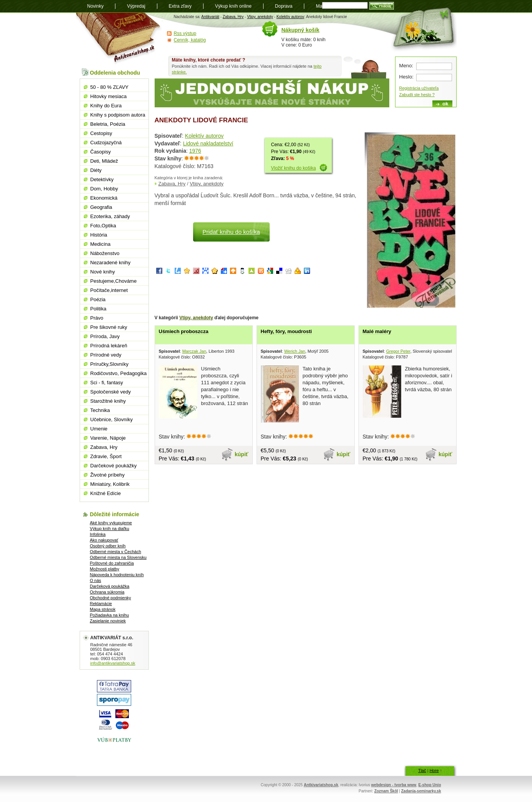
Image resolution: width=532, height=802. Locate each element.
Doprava (284, 6)
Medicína (101, 244)
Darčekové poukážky (114, 466)
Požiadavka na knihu (110, 615)
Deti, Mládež (104, 161)
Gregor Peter (398, 351)
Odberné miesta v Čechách (116, 552)
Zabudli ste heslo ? (417, 95)
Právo (97, 318)
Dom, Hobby (104, 189)
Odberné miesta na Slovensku (118, 557)
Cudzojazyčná (106, 143)
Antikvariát (210, 17)
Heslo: (406, 77)
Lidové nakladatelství (208, 143)
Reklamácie (101, 604)
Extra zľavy (180, 6)
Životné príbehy (108, 475)
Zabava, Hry (233, 17)
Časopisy (101, 152)
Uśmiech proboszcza (184, 331)
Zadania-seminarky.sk (421, 791)
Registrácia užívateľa (419, 88)
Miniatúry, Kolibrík (110, 484)
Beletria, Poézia (108, 124)
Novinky (96, 6)
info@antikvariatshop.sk (113, 663)
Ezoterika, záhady (110, 216)
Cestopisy (101, 133)
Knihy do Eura (106, 106)
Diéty (96, 170)
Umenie (99, 429)
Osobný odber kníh (108, 546)
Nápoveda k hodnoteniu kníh (117, 575)
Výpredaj (136, 6)
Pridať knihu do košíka (231, 232)
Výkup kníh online (233, 6)
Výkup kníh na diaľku (110, 529)
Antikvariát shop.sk (119, 39)
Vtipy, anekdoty (260, 17)
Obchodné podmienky (111, 598)
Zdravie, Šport (106, 456)
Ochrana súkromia (107, 592)
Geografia (101, 207)
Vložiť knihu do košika (294, 168)
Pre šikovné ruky (109, 327)
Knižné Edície (106, 493)
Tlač (422, 770)
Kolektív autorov (290, 17)
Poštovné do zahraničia (112, 563)
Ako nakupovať (104, 540)
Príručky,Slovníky (109, 364)
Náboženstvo (105, 253)
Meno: (406, 66)
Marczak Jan (194, 351)
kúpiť (242, 454)
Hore (434, 770)
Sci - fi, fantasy (107, 383)
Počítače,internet (109, 290)
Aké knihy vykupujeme (111, 523)
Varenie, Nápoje (108, 438)
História (99, 235)
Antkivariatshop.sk (321, 785)
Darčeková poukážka (110, 586)
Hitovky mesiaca (109, 96)
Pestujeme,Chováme (114, 281)
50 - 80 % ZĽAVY (109, 87)
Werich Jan (295, 351)
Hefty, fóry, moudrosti (286, 331)
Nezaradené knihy (111, 263)
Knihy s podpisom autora (118, 115)
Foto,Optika (103, 226)
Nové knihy (103, 272)
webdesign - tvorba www (394, 785)
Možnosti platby (105, 569)
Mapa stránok (103, 609)
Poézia (98, 299)
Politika (98, 309)
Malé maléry (377, 331)
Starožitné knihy (108, 401)
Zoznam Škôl (386, 791)
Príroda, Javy (105, 336)
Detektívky (102, 179)
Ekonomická (104, 198)
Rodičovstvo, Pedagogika (119, 373)
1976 (195, 151)
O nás (96, 580)
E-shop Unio (430, 785)
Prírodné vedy (106, 355)
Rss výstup (185, 33)
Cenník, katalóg (190, 40)
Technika (100, 410)
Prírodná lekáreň (109, 346)
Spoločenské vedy (111, 392)
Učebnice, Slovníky (112, 419)
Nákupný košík (301, 30)
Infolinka (98, 534)
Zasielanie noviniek (108, 621)
